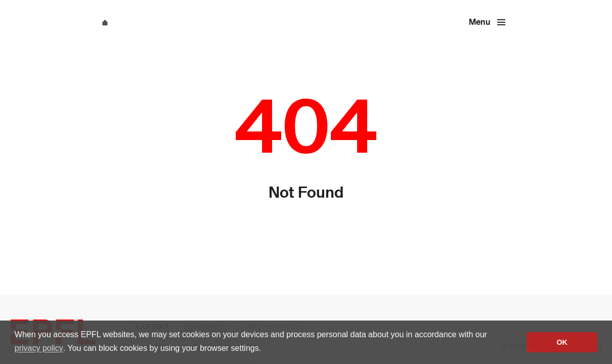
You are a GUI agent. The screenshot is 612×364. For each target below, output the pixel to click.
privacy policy (39, 348)
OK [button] (562, 342)
